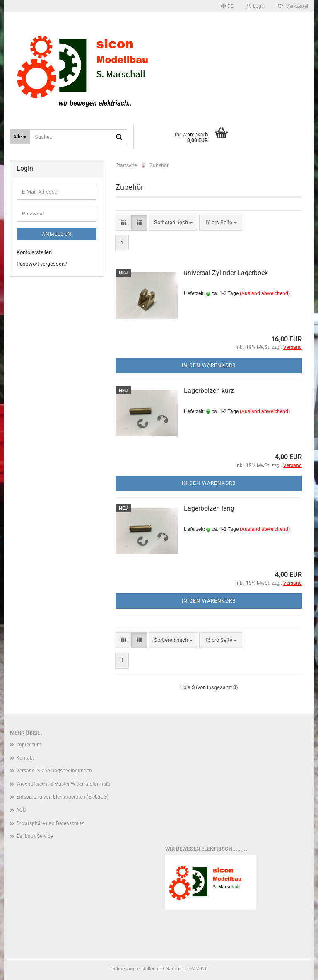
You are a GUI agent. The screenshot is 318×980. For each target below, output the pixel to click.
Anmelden (57, 234)
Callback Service (34, 836)
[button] (227, 6)
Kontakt (25, 758)
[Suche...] (20, 137)
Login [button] (256, 6)
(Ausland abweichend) (265, 293)
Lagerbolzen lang (209, 508)
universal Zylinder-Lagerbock (226, 273)
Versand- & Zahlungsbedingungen (54, 771)
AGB (21, 810)
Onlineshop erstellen (133, 969)
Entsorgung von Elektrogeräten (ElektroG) (62, 797)
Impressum (29, 745)
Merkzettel (293, 6)
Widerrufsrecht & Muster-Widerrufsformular (64, 784)
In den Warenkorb (209, 365)
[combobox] (173, 223)
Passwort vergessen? (42, 264)
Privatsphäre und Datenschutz (50, 823)
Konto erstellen (34, 252)
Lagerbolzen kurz (209, 391)
